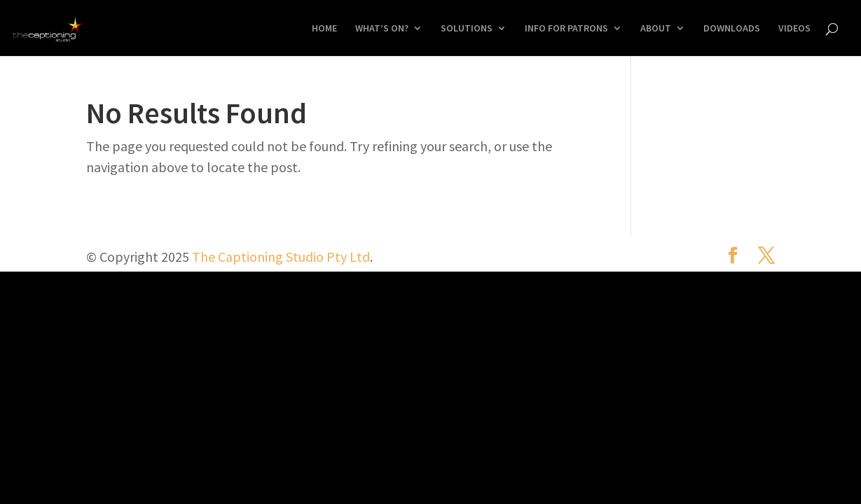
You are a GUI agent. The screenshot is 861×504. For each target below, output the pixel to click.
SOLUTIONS (467, 29)
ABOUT (656, 29)
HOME (324, 29)
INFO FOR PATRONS (566, 29)
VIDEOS (794, 29)
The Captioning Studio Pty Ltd (281, 257)
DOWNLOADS (732, 29)
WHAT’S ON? (382, 29)
